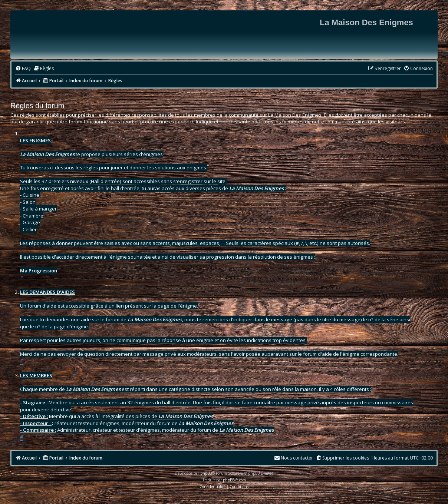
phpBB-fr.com (234, 480)
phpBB (206, 473)
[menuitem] (23, 69)
